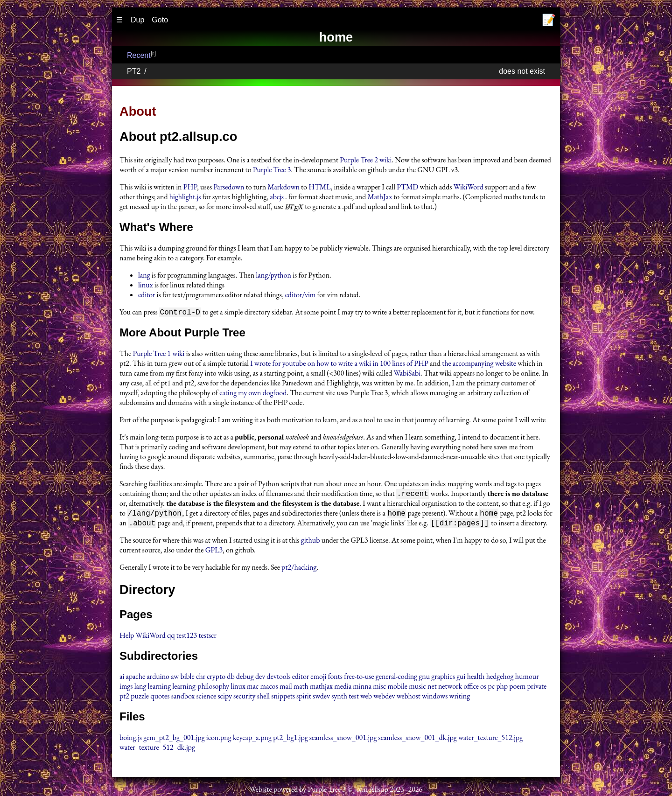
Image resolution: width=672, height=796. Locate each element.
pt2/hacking (299, 569)
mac (253, 688)
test (353, 698)
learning (160, 688)
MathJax (380, 197)
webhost (409, 698)
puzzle (140, 698)
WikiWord (469, 187)
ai (122, 678)
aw (175, 678)
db (231, 678)
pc (491, 688)
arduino (158, 678)
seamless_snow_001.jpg (343, 739)
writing (460, 698)
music (417, 688)
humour (527, 678)
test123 (187, 637)
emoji (318, 678)
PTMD (407, 187)
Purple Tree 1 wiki (158, 354)
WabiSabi (407, 374)
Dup (137, 20)
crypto (216, 678)
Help (127, 637)
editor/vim (301, 295)
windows (435, 698)
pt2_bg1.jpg (290, 739)
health (476, 678)
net (432, 688)
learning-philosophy (201, 688)
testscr (208, 637)
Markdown (283, 187)
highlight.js (185, 197)
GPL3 (214, 552)
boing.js (131, 739)
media (343, 688)
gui (461, 678)
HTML (319, 187)
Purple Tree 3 (272, 170)
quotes (160, 698)
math (301, 688)
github (311, 542)
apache (136, 678)
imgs (126, 688)
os (483, 688)
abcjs (277, 197)
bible (187, 678)
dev (260, 678)
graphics (443, 678)
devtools (279, 678)
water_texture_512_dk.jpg (157, 749)
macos (269, 688)
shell (263, 698)
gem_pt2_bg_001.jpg (174, 739)
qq (171, 637)
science (206, 698)
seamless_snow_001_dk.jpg (418, 739)
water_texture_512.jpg (490, 739)
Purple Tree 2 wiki (366, 160)
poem (517, 688)
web (366, 698)
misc (379, 688)
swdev (321, 698)
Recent (139, 55)
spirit (304, 698)
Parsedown (229, 187)
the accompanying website (479, 364)
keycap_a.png (252, 739)
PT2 (134, 71)
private (537, 688)
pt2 (124, 698)
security (245, 698)
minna (362, 688)
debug (245, 678)
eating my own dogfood (253, 393)
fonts (335, 678)
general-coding (396, 678)
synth (339, 698)
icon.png (219, 739)
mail (286, 688)
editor (147, 295)
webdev (384, 698)
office (471, 688)
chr (201, 678)
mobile (397, 688)
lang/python (274, 275)
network (450, 688)
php (502, 688)
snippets (283, 698)
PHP (190, 187)
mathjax (321, 688)
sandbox (183, 698)
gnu (424, 678)
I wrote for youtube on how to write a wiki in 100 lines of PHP (339, 364)
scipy (225, 698)
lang (144, 275)
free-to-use (359, 678)
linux (146, 285)
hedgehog (500, 678)
